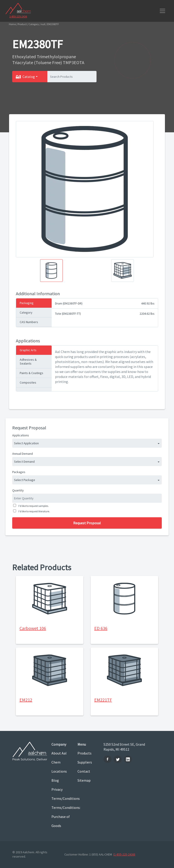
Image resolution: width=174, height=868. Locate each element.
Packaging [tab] (27, 303)
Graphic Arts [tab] (28, 350)
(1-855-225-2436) (124, 854)
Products (85, 753)
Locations (59, 771)
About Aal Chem (59, 758)
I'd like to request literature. (34, 511)
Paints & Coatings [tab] (31, 373)
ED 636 (101, 628)
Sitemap (84, 780)
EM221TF (103, 700)
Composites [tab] (28, 382)
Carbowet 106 (33, 628)
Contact (84, 771)
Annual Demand (23, 454)
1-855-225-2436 (18, 16)
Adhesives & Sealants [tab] (28, 361)
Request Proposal (87, 523)
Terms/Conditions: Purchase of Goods (61, 817)
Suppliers (85, 762)
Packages (19, 472)
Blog (55, 780)
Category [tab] (26, 312)
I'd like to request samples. (33, 506)
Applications (21, 435)
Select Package (25, 480)
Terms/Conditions (61, 798)
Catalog (29, 77)
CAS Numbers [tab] (29, 322)
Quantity (18, 490)
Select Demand (24, 462)
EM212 (26, 700)
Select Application (26, 443)
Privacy (57, 789)
